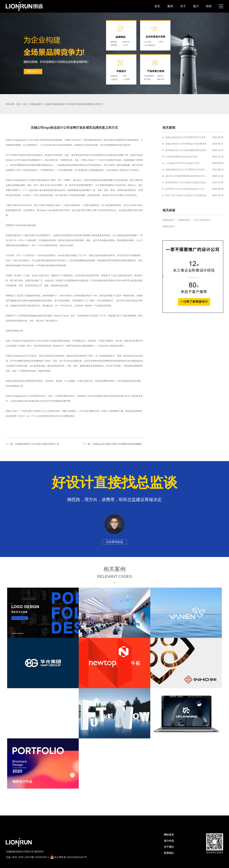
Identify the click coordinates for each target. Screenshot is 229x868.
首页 (157, 6)
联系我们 (169, 853)
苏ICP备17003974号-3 (37, 857)
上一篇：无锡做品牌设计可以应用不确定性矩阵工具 (32, 444)
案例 (170, 6)
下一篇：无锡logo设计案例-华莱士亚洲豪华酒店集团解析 (113, 444)
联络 (209, 6)
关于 (183, 6)
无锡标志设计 (184, 220)
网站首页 (169, 835)
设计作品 (169, 841)
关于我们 (169, 847)
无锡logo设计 (36, 104)
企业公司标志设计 (202, 220)
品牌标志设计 (169, 226)
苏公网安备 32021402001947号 (69, 857)
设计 (25, 104)
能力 (196, 6)
